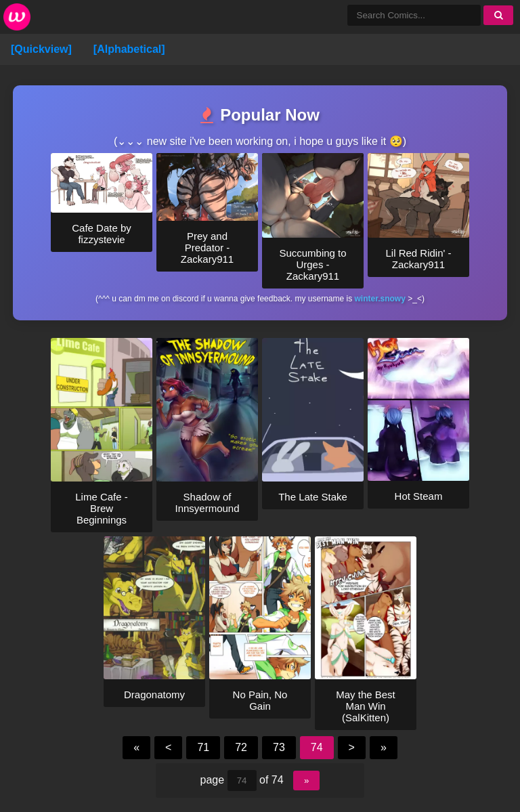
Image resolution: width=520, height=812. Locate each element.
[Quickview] (41, 49)
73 (279, 747)
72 (241, 747)
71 (203, 747)
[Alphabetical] (129, 49)
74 (317, 747)
